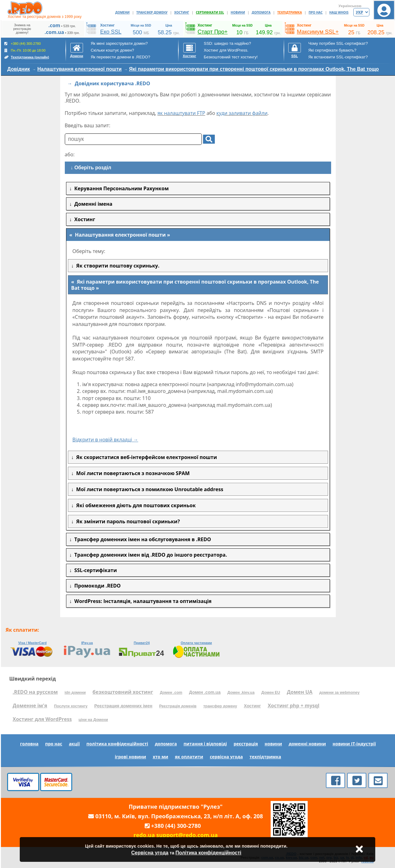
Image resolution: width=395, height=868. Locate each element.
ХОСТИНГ (182, 12)
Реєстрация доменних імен (123, 706)
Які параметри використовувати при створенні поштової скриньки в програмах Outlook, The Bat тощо (254, 69)
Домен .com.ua (205, 692)
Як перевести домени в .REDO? (121, 57)
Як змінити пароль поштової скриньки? (127, 521)
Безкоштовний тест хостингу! (231, 57)
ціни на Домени (93, 720)
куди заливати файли (242, 113)
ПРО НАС (316, 12)
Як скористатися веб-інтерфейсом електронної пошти (145, 457)
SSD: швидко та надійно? (227, 43)
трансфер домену (220, 706)
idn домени (75, 693)
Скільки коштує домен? (112, 50)
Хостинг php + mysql (293, 706)
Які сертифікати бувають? (332, 50)
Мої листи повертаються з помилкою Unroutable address (149, 489)
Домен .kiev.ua (241, 693)
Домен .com (171, 693)
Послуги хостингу (71, 706)
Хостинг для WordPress (42, 719)
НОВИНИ (238, 12)
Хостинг (252, 706)
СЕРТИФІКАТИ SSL (210, 12)
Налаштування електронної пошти (79, 69)
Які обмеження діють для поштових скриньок (135, 505)
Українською (350, 6)
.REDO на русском (35, 692)
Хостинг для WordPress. (226, 50)
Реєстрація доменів (178, 706)
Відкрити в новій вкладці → (105, 440)
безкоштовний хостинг (123, 692)
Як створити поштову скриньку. (117, 266)
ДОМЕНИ (123, 12)
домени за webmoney (340, 693)
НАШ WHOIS (339, 12)
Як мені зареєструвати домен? (119, 43)
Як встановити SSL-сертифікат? (338, 57)
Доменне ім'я (30, 706)
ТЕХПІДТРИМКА (290, 12)
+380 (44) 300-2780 (176, 826)
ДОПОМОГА (261, 12)
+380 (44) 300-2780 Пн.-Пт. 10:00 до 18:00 (27, 50)
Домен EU (271, 693)
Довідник (19, 69)
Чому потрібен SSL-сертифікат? (338, 43)
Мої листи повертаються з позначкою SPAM (132, 473)
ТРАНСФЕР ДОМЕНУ (152, 12)
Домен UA (300, 692)
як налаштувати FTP (181, 113)
